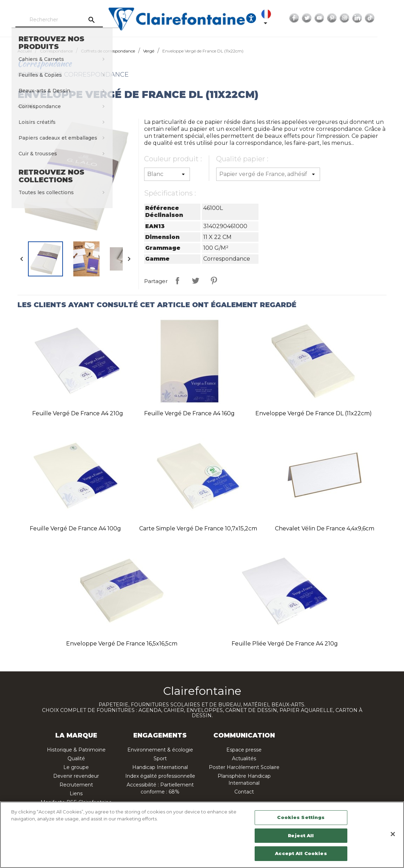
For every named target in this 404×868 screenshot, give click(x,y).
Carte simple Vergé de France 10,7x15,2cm (198, 528)
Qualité (76, 758)
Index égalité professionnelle (160, 776)
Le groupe (76, 767)
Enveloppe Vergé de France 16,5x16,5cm (122, 644)
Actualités (244, 758)
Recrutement (76, 785)
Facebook (314, 18)
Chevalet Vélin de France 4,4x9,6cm (325, 528)
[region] (202, 835)
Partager (177, 281)
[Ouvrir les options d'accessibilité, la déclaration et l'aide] (271, 18)
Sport (160, 758)
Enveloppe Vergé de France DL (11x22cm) (314, 413)
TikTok (390, 18)
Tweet (196, 281)
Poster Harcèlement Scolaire (244, 767)
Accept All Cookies (301, 853)
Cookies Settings (301, 817)
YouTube (339, 18)
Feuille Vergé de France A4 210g (78, 413)
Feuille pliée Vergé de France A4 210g (285, 644)
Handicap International (160, 767)
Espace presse (244, 750)
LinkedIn (377, 18)
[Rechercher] (79, 20)
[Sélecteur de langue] (288, 18)
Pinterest (352, 18)
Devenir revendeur (76, 776)
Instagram (364, 18)
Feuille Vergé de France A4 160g (189, 413)
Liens (76, 793)
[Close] (393, 834)
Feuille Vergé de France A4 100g (75, 528)
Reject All (301, 835)
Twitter (327, 18)
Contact (244, 792)
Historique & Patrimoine (76, 750)
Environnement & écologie (160, 750)
